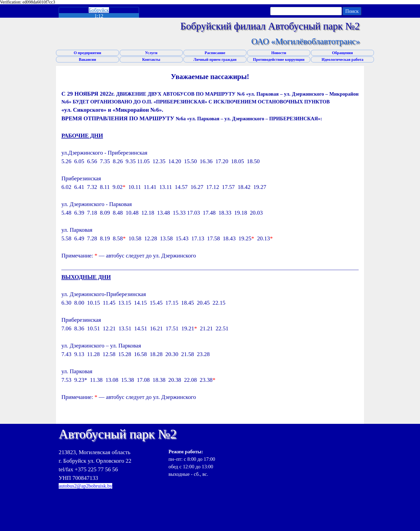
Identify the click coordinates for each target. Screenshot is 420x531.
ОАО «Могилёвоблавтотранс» (306, 41)
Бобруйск (99, 10)
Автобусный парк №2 (118, 434)
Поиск (352, 11)
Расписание (215, 53)
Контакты (151, 59)
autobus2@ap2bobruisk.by (85, 486)
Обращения (343, 53)
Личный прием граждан (215, 59)
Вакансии (87, 59)
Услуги (151, 53)
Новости (279, 53)
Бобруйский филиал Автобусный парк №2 (270, 26)
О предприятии (87, 53)
